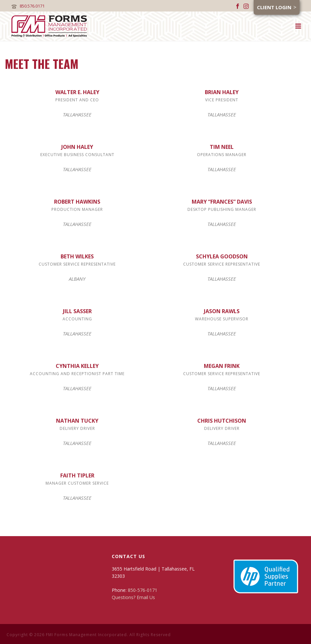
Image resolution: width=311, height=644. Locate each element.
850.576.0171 (32, 6)
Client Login (274, 7)
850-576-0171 (143, 590)
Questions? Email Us (133, 597)
